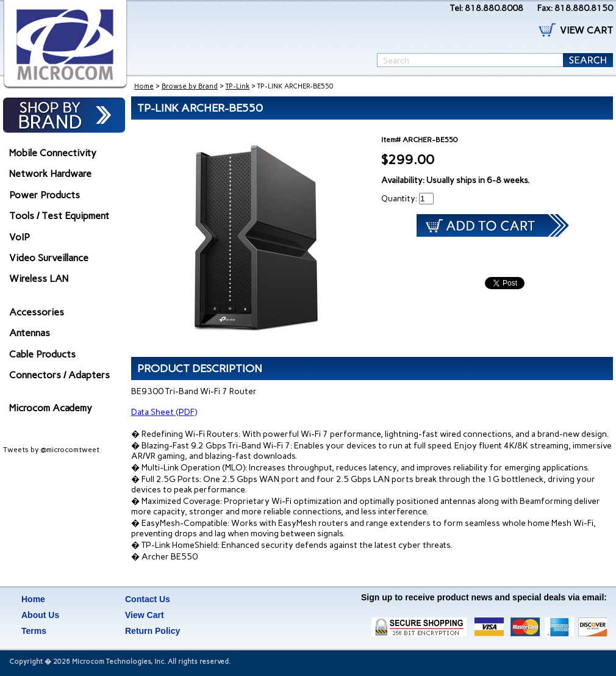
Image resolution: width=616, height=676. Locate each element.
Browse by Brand (190, 86)
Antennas (30, 333)
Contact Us (148, 599)
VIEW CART (586, 30)
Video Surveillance (49, 258)
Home (144, 86)
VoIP (20, 237)
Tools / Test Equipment (59, 216)
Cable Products (42, 354)
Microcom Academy (51, 408)
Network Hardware (50, 174)
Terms (34, 631)
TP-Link (238, 86)
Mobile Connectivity (53, 153)
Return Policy (152, 631)
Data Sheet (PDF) (164, 412)
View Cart (145, 615)
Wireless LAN (39, 279)
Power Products (45, 195)
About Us (40, 615)
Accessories (37, 312)
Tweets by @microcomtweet (51, 450)
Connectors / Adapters (59, 375)
